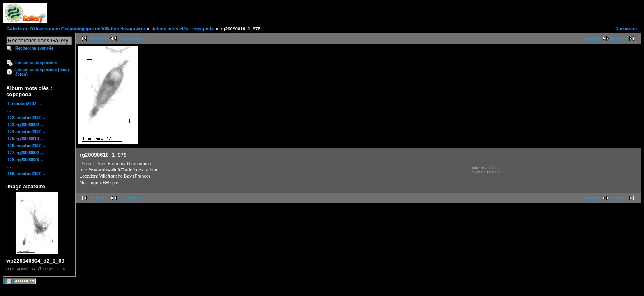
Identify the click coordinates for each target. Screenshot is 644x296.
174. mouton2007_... (27, 132)
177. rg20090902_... (26, 153)
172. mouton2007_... (27, 118)
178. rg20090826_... (26, 160)
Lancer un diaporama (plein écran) (42, 72)
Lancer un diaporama (36, 63)
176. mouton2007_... (27, 146)
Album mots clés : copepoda (183, 29)
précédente (130, 38)
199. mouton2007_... (27, 174)
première (98, 38)
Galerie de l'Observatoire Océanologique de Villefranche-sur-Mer (76, 29)
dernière (619, 38)
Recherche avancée (34, 48)
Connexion (626, 29)
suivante (591, 38)
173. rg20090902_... (26, 125)
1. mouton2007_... (25, 104)
